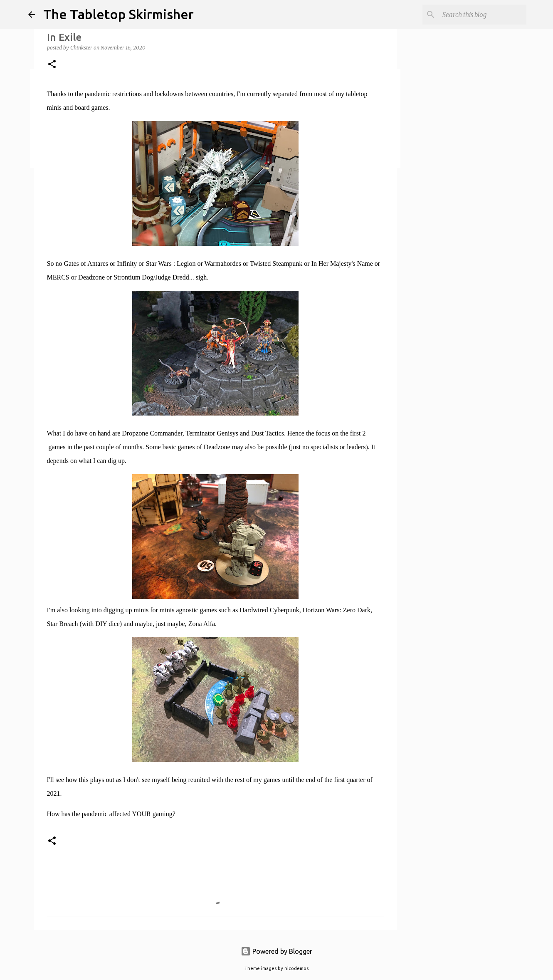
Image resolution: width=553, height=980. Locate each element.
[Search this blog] (483, 15)
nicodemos (296, 968)
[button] (52, 65)
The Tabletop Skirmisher (118, 14)
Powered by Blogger (276, 951)
